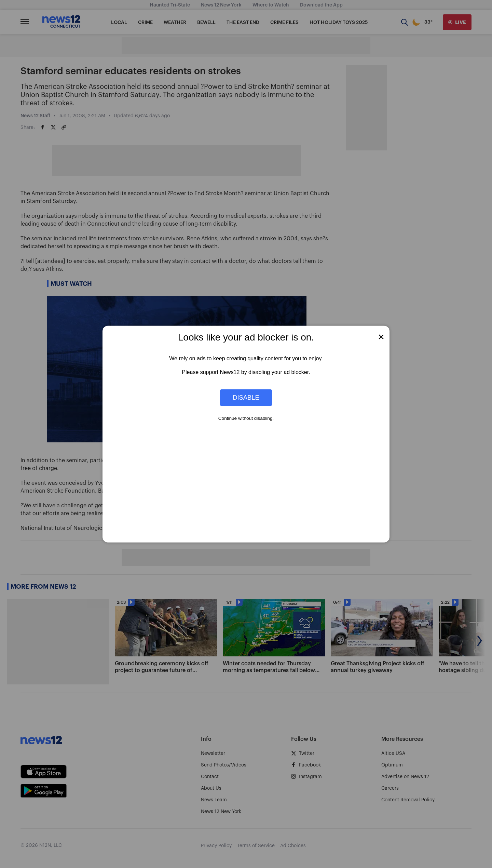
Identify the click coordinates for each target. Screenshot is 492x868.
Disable (246, 397)
